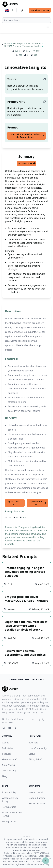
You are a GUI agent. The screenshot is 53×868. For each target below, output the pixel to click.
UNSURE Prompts (13, 46)
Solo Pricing (8, 765)
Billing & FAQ (36, 759)
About (5, 743)
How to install (36, 792)
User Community (38, 748)
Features (7, 754)
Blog (5, 776)
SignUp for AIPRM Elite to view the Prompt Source (27, 136)
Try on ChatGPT (38, 503)
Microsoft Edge (37, 804)
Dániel (18, 51)
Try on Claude (15, 503)
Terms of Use (9, 807)
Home (7, 43)
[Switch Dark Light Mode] (13, 10)
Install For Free (40, 10)
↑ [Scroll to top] (46, 861)
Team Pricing (9, 771)
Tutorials (33, 743)
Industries (8, 748)
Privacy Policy (9, 792)
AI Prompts (18, 43)
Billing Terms (9, 821)
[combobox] (26, 20)
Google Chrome (37, 798)
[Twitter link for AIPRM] (4, 728)
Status (32, 754)
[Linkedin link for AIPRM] (17, 729)
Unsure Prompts (34, 43)
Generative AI (9, 759)
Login (21, 10)
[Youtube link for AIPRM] (10, 729)
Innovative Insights (33, 46)
